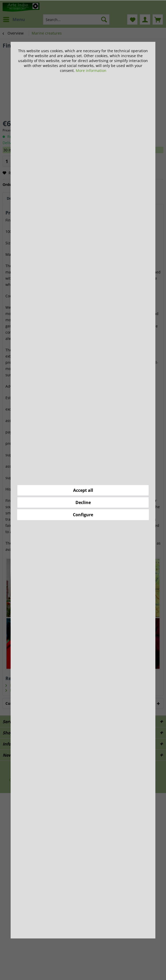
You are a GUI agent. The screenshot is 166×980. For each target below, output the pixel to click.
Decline (83, 502)
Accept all (83, 490)
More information (91, 71)
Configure (83, 515)
